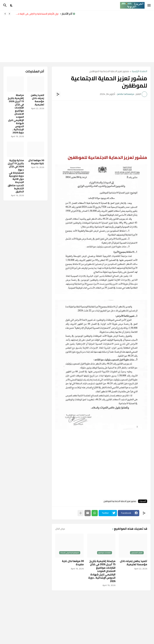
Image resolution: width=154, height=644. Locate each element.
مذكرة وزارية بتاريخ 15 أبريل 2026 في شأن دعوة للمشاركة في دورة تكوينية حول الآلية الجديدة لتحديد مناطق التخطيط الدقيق (16, 176)
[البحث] (5, 5)
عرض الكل (60, 529)
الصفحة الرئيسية (139, 71)
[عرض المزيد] (81, 513)
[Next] (5, 14)
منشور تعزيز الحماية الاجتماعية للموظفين (109, 71)
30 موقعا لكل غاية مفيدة (73, 563)
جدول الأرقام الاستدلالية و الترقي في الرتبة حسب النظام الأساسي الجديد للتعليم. (36, 14)
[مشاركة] (58, 94)
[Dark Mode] (11, 5)
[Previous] (9, 14)
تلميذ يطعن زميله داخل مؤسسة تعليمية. (134, 563)
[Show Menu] (149, 5)
